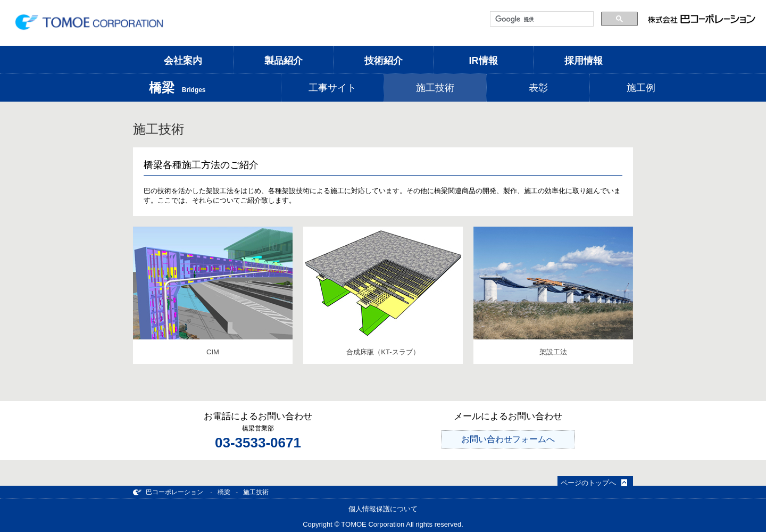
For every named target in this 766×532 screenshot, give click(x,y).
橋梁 (224, 492)
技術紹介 (384, 61)
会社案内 (183, 61)
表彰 (538, 88)
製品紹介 (284, 61)
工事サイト (332, 88)
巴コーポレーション (168, 492)
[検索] (541, 19)
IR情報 (484, 61)
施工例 (641, 88)
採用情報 (584, 61)
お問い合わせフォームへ (508, 439)
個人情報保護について (383, 509)
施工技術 (435, 88)
